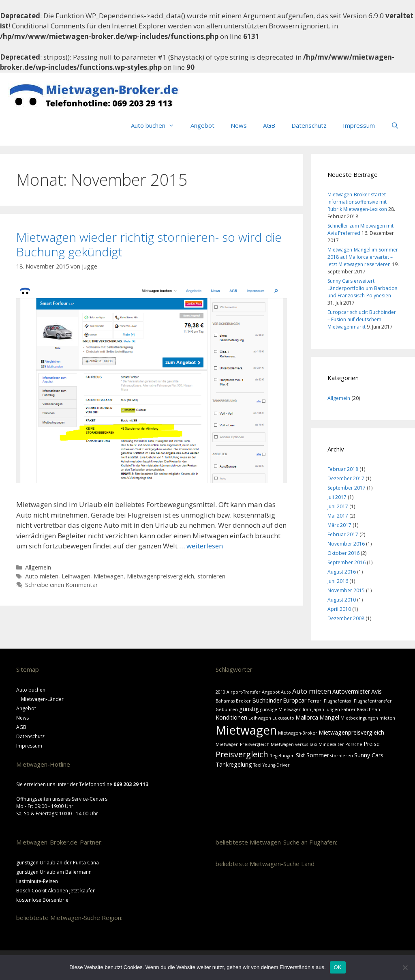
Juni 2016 (338, 581)
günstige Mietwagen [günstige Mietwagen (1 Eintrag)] (281, 709)
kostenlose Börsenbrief (43, 900)
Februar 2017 (343, 534)
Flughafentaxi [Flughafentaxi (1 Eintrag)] (338, 701)
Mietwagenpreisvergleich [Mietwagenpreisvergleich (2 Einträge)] (351, 732)
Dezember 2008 (346, 618)
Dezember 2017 (346, 478)
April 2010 (339, 609)
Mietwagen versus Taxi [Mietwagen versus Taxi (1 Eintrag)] (294, 744)
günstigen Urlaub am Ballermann (54, 872)
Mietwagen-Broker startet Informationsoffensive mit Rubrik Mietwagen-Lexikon (357, 202)
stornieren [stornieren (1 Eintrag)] (342, 756)
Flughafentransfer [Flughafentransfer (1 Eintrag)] (373, 701)
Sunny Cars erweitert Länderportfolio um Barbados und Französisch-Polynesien (362, 288)
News (239, 125)
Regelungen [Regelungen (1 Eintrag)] (282, 756)
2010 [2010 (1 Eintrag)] (220, 692)
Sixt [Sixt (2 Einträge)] (301, 755)
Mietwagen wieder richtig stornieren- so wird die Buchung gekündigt (149, 244)
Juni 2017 (338, 506)
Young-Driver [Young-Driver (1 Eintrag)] (276, 765)
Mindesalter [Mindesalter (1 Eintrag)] (331, 744)
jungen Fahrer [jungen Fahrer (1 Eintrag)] (341, 709)
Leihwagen (76, 576)
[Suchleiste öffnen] (395, 125)
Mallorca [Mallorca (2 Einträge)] (307, 717)
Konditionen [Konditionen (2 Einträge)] (231, 717)
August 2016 (342, 572)
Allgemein (38, 567)
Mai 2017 (338, 516)
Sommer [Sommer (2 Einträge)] (318, 755)
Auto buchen (157, 125)
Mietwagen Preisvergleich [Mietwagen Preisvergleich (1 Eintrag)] (243, 744)
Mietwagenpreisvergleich (160, 576)
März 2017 (339, 525)
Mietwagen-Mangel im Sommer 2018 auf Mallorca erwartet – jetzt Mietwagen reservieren (363, 257)
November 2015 (346, 590)
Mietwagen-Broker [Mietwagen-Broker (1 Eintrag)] (298, 733)
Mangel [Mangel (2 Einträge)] (329, 717)
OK (338, 967)
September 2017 (347, 488)
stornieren (211, 576)
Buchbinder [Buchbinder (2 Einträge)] (267, 700)
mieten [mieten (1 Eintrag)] (387, 718)
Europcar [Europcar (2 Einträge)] (295, 700)
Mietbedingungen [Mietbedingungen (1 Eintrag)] (359, 718)
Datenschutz (309, 125)
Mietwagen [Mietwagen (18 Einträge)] (246, 730)
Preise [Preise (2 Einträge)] (372, 744)
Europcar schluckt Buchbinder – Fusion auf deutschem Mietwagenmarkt (362, 319)
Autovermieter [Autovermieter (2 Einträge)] (351, 691)
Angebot (202, 125)
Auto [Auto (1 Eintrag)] (286, 692)
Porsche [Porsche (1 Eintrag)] (354, 744)
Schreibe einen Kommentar (62, 585)
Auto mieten (42, 576)
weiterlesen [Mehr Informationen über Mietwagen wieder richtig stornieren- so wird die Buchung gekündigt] (205, 546)
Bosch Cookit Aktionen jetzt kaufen (56, 891)
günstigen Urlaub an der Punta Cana (58, 863)
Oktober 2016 (343, 553)
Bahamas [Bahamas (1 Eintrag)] (225, 701)
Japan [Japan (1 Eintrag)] (318, 709)
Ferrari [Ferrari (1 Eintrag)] (315, 701)
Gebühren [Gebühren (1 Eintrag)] (227, 709)
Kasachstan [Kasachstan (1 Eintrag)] (369, 709)
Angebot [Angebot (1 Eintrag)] (271, 692)
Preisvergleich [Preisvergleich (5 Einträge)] (242, 754)
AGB (269, 125)
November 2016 (346, 544)
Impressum (359, 125)
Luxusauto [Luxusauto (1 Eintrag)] (283, 718)
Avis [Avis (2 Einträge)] (376, 691)
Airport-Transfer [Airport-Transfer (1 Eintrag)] (244, 692)
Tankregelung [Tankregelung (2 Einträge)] (234, 764)
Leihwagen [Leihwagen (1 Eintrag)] (260, 718)
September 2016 (347, 562)
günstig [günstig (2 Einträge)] (249, 709)
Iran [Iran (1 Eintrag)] (307, 709)
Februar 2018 (343, 469)
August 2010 (342, 600)
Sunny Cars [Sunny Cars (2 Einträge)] (369, 755)
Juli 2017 (337, 497)
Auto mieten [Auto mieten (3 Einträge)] (312, 691)
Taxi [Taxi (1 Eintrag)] (257, 765)
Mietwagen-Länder (42, 699)
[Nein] (405, 967)
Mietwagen (109, 576)
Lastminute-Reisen (37, 881)
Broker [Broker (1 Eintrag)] (243, 701)
